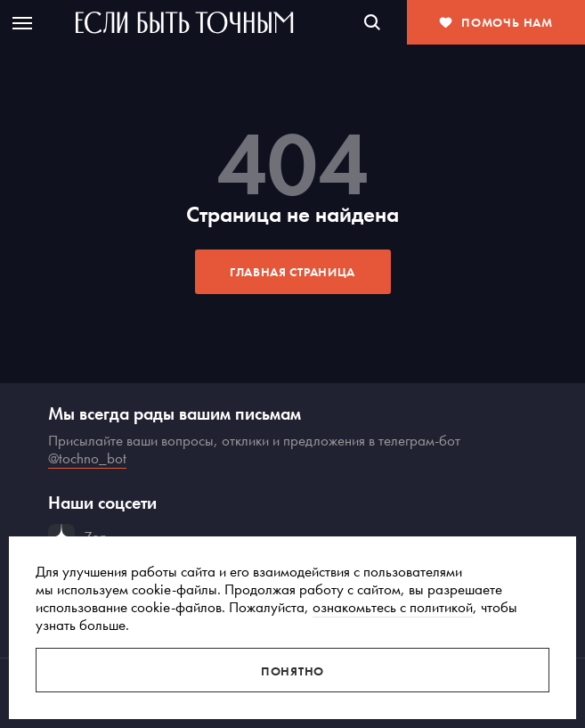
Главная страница (292, 272)
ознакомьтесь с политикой (393, 607)
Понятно (292, 671)
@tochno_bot (87, 458)
